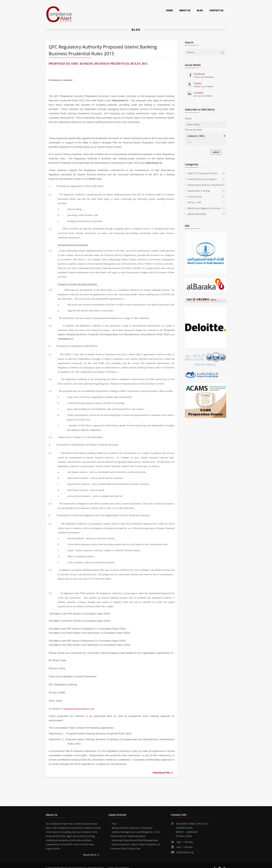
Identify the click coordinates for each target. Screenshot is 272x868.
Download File (161, 773)
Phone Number (194, 130)
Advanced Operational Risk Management (135, 840)
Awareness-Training (207, 191)
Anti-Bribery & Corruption (207, 179)
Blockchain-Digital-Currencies (207, 208)
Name (188, 118)
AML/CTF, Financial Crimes (207, 173)
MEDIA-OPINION (207, 214)
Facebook (196, 74)
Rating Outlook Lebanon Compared (132, 828)
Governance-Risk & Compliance (207, 185)
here (57, 614)
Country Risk (207, 197)
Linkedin (195, 93)
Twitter (194, 83)
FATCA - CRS (207, 202)
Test (114, 824)
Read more (90, 855)
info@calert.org (185, 852)
